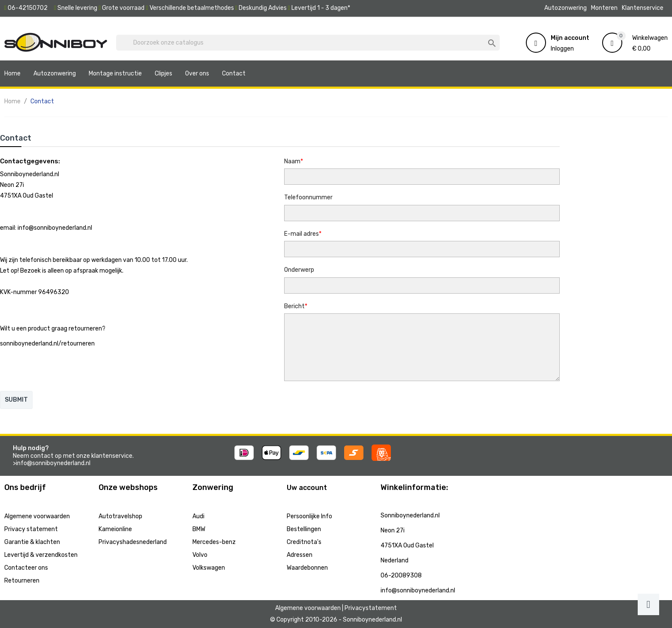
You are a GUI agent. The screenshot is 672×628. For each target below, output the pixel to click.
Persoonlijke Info (309, 516)
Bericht (294, 306)
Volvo (200, 555)
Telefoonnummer (308, 197)
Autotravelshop (120, 516)
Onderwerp (299, 270)
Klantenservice (643, 8)
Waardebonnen (307, 568)
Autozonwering (565, 8)
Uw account (307, 488)
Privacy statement (31, 529)
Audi (198, 516)
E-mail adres (301, 234)
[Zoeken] (308, 43)
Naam (292, 161)
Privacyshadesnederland (133, 542)
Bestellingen (304, 529)
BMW (199, 529)
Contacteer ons (26, 568)
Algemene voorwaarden (37, 516)
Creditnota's (304, 542)
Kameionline (115, 529)
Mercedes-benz (214, 542)
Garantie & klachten (32, 542)
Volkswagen (209, 568)
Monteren (604, 8)
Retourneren (22, 581)
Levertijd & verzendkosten (41, 555)
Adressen (300, 555)
